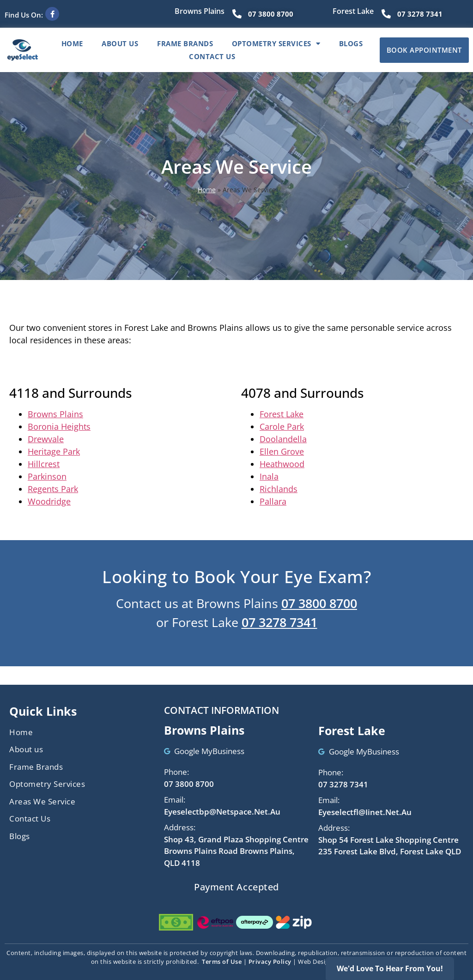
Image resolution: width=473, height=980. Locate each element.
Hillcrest (44, 464)
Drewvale (46, 439)
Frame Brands (185, 43)
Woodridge (49, 501)
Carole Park (282, 426)
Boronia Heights (59, 426)
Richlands (279, 489)
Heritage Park (54, 451)
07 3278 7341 (279, 622)
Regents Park (53, 489)
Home (72, 43)
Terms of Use (222, 962)
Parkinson (47, 476)
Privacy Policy (270, 962)
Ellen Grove (282, 451)
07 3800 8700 (319, 603)
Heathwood (282, 464)
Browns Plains (55, 414)
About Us (120, 43)
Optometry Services (276, 43)
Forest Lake (282, 414)
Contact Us (212, 56)
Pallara (273, 501)
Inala (269, 476)
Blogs (351, 43)
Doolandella (283, 439)
